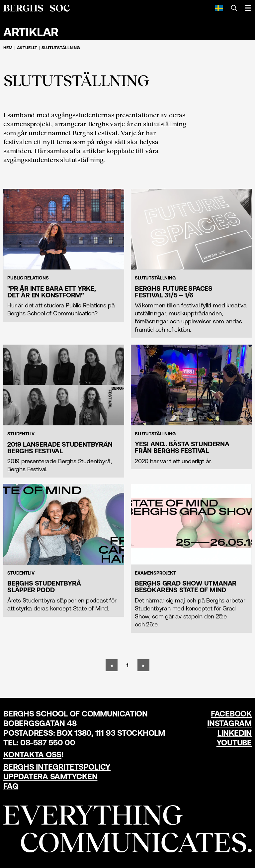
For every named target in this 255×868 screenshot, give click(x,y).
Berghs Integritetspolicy (57, 767)
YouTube (234, 743)
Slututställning (61, 48)
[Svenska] (219, 8)
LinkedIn (235, 733)
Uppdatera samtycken (50, 776)
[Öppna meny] (248, 8)
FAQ (11, 786)
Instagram (229, 723)
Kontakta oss (32, 755)
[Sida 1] (127, 665)
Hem (8, 48)
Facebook (231, 714)
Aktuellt (27, 48)
